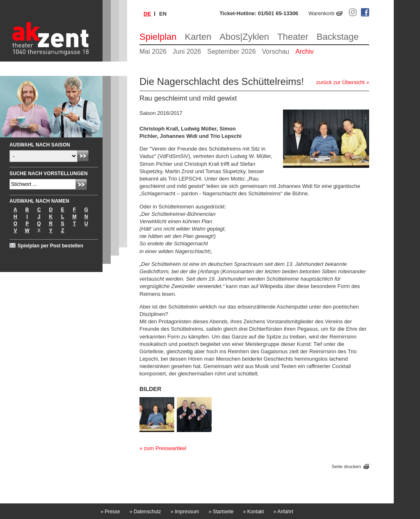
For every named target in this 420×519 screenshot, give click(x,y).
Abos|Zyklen (244, 37)
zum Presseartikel (165, 448)
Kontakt (254, 512)
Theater (293, 37)
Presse (110, 512)
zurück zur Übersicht (340, 82)
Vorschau (276, 51)
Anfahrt (283, 512)
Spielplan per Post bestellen (50, 246)
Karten (198, 37)
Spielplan (158, 37)
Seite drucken (346, 466)
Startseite (221, 512)
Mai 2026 (153, 51)
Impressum (185, 512)
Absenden (83, 156)
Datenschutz (145, 512)
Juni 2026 (187, 51)
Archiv (304, 51)
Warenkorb (321, 13)
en (163, 14)
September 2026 (231, 51)
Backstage (338, 37)
